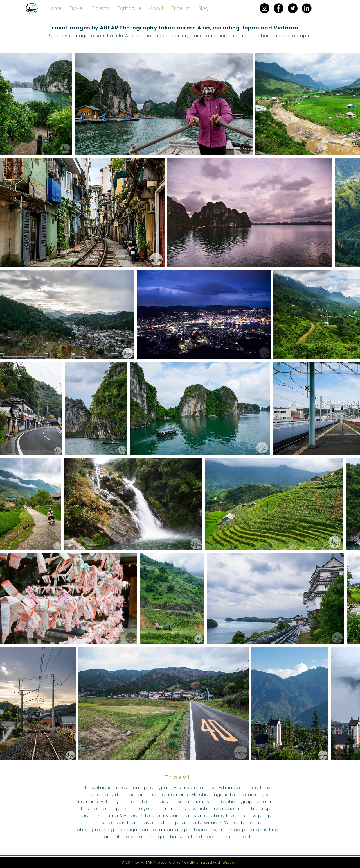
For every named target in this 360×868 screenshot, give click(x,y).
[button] (77, 8)
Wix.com (230, 862)
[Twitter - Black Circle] (293, 8)
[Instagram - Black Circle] (265, 8)
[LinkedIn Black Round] (307, 8)
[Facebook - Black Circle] (279, 8)
